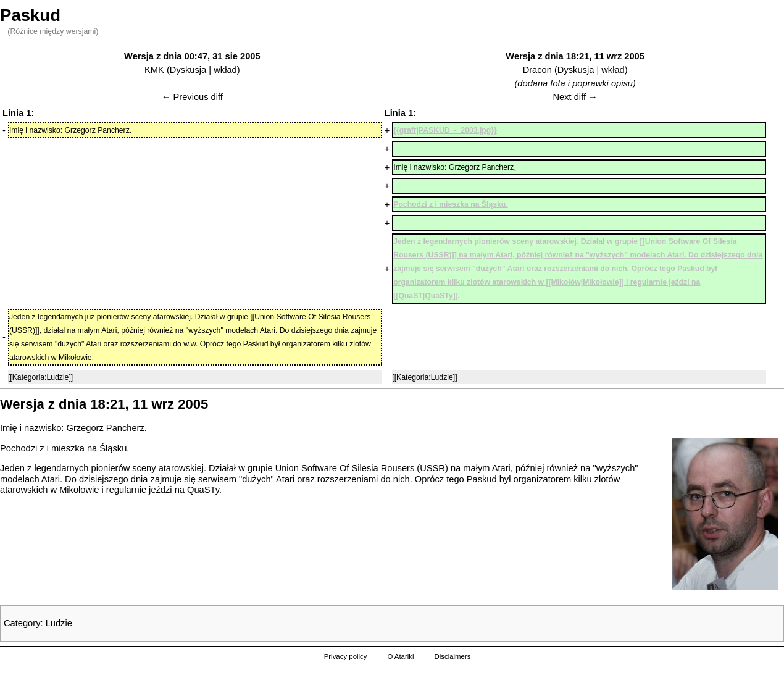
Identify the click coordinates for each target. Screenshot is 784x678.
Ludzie (59, 623)
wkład (225, 70)
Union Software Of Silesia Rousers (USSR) (362, 468)
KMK (154, 70)
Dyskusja (188, 70)
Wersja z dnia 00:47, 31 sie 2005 (192, 56)
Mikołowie (79, 490)
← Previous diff (192, 97)
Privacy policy (346, 656)
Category (22, 623)
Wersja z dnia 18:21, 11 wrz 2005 (575, 56)
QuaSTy (203, 490)
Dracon (537, 70)
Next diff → (575, 97)
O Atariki (400, 656)
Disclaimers (452, 656)
